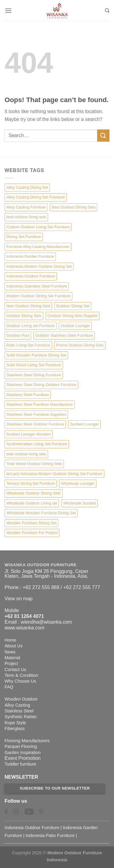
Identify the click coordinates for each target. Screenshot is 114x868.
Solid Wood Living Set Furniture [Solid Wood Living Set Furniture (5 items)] (34, 365)
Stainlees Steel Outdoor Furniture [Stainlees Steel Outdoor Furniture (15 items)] (35, 424)
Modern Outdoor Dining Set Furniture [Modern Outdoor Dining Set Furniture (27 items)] (38, 296)
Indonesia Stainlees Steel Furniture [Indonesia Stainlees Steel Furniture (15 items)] (37, 286)
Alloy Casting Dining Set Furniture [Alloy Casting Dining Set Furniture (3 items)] (36, 197)
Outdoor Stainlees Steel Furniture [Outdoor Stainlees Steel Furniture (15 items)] (64, 335)
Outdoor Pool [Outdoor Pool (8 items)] (18, 335)
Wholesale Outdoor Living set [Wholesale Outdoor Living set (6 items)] (32, 503)
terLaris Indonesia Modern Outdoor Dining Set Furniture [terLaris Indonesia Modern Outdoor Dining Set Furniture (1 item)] (54, 474)
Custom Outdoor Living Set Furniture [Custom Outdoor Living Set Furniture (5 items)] (38, 227)
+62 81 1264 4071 (24, 616)
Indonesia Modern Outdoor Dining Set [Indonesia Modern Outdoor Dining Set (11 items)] (39, 266)
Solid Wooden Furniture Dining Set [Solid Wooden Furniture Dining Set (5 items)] (36, 355)
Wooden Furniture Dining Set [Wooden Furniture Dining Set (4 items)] (31, 523)
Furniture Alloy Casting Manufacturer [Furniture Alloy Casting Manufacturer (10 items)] (38, 247)
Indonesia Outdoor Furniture (32, 828)
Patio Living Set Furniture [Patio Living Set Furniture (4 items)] (28, 345)
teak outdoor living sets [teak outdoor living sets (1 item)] (26, 454)
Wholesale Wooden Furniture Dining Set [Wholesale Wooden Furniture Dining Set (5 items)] (41, 513)
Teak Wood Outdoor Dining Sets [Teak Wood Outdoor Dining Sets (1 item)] (34, 464)
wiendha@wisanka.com (46, 622)
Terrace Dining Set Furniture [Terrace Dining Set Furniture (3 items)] (31, 483)
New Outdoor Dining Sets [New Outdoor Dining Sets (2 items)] (28, 306)
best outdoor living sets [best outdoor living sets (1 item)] (26, 217)
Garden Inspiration (22, 753)
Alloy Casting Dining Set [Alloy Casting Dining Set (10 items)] (27, 187)
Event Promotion (22, 758)
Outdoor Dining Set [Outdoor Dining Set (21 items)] (73, 306)
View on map (19, 599)
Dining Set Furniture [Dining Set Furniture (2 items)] (24, 237)
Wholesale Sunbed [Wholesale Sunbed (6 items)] (79, 503)
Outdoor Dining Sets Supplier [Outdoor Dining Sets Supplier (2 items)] (73, 316)
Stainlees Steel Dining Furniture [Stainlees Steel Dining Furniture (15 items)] (34, 375)
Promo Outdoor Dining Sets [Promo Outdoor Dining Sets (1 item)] (80, 345)
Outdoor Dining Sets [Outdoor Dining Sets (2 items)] (24, 316)
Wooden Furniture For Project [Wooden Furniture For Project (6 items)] (32, 533)
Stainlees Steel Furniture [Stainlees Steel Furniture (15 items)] (28, 395)
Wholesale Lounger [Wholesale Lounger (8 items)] (78, 483)
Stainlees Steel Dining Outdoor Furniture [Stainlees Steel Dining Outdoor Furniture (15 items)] (41, 385)
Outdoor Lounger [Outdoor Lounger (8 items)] (75, 326)
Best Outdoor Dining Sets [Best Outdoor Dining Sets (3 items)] (74, 207)
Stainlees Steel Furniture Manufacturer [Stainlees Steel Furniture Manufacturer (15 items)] (40, 404)
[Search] (107, 11)
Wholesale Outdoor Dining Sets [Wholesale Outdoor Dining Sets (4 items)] (34, 493)
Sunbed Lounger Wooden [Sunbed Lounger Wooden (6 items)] (29, 434)
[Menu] (8, 10)
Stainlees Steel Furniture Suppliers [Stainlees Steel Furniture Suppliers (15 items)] (36, 414)
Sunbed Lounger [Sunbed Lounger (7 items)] (84, 424)
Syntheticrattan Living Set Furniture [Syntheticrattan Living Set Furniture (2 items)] (37, 444)
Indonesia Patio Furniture (50, 835)
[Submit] (103, 135)
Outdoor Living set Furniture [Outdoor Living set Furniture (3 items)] (31, 326)
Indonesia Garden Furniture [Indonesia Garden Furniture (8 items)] (30, 256)
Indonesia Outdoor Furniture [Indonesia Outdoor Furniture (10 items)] (31, 276)
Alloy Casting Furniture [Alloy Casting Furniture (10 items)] (26, 207)
